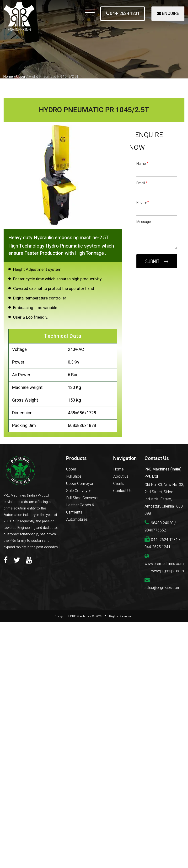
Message (144, 222)
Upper (71, 469)
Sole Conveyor (79, 491)
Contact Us (122, 491)
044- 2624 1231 (123, 14)
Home (8, 77)
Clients (119, 484)
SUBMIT (157, 261)
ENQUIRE (168, 14)
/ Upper (20, 77)
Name (142, 164)
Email (142, 183)
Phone (143, 202)
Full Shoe (74, 476)
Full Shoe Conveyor (82, 498)
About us (121, 476)
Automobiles (77, 520)
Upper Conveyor (80, 484)
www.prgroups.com (168, 571)
